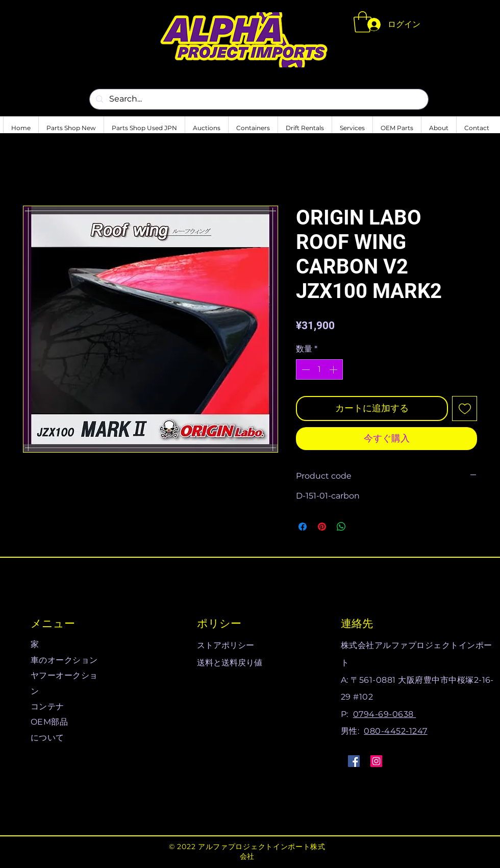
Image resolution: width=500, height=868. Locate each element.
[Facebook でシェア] (303, 527)
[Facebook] (354, 761)
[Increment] (334, 369)
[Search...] (258, 99)
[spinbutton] (319, 369)
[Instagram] (376, 761)
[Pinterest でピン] (322, 527)
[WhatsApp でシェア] (341, 527)
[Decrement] (305, 369)
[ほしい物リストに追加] (465, 408)
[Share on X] (361, 527)
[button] (362, 22)
